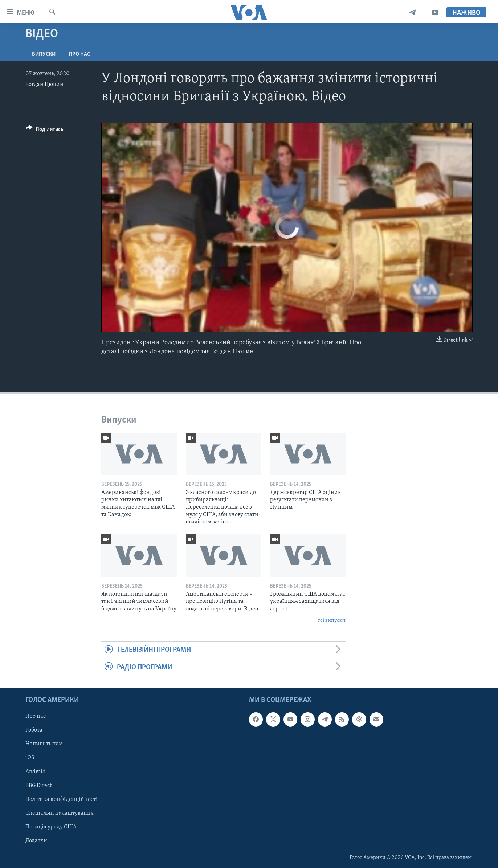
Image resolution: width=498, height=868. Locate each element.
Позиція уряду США (51, 827)
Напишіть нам (44, 744)
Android (36, 772)
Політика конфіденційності (62, 799)
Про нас (79, 54)
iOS (30, 758)
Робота (34, 730)
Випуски (44, 54)
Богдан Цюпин (44, 85)
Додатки (36, 841)
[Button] (45, 130)
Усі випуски (331, 620)
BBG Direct (38, 786)
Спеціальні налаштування (60, 813)
